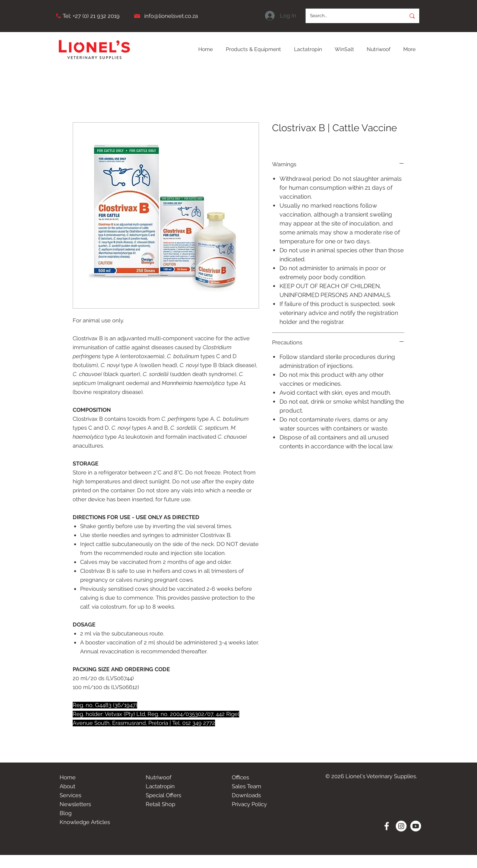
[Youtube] (416, 826)
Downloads (246, 795)
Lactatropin (160, 786)
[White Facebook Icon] (387, 826)
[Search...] (350, 16)
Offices (240, 777)
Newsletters (75, 804)
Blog (66, 813)
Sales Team (247, 786)
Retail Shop (160, 804)
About (67, 786)
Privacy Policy (249, 804)
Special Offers (163, 795)
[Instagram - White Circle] (401, 826)
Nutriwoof (159, 777)
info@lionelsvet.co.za (171, 16)
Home (68, 777)
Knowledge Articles (85, 822)
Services (70, 795)
